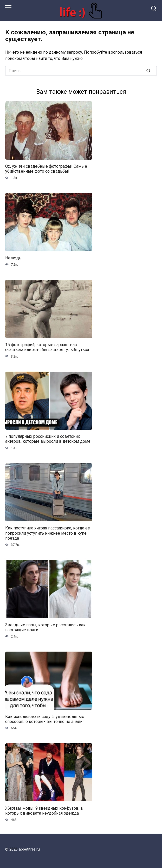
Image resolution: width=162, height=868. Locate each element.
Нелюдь (13, 258)
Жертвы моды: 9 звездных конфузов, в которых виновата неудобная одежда (44, 810)
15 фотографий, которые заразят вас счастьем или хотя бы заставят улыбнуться (47, 347)
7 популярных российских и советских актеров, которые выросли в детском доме (48, 439)
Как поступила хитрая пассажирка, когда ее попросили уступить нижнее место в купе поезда (48, 533)
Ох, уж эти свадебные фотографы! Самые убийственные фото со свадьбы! (46, 169)
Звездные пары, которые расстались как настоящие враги (45, 627)
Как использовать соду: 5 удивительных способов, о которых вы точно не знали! (45, 719)
